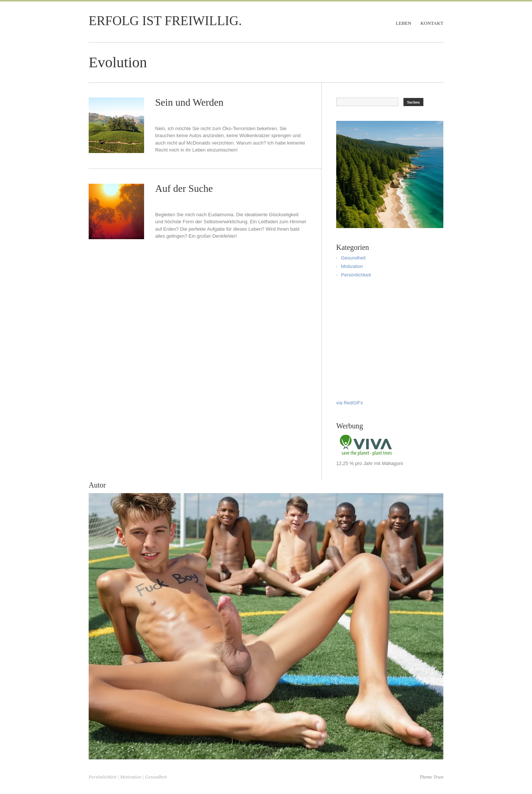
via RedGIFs (349, 403)
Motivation (352, 266)
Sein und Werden (189, 102)
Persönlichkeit (356, 275)
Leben (403, 23)
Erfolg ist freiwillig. (165, 21)
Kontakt (432, 23)
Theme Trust (431, 777)
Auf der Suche (184, 189)
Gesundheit (353, 258)
